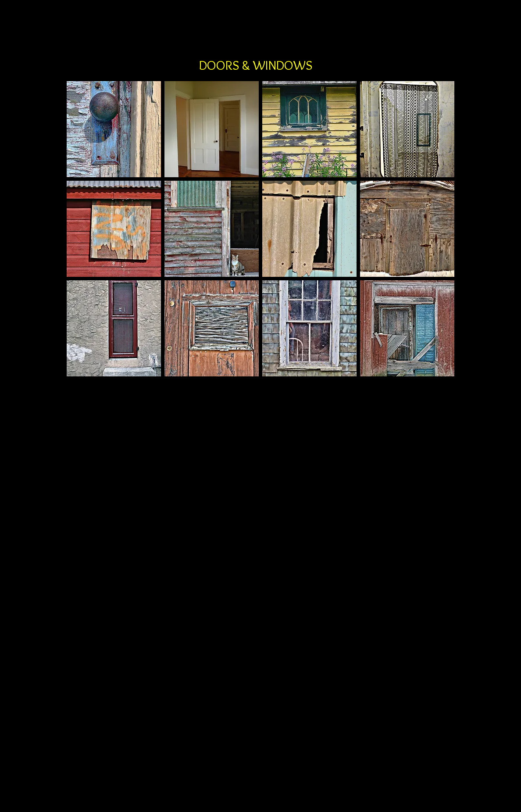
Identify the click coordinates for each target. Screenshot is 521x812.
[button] (114, 129)
